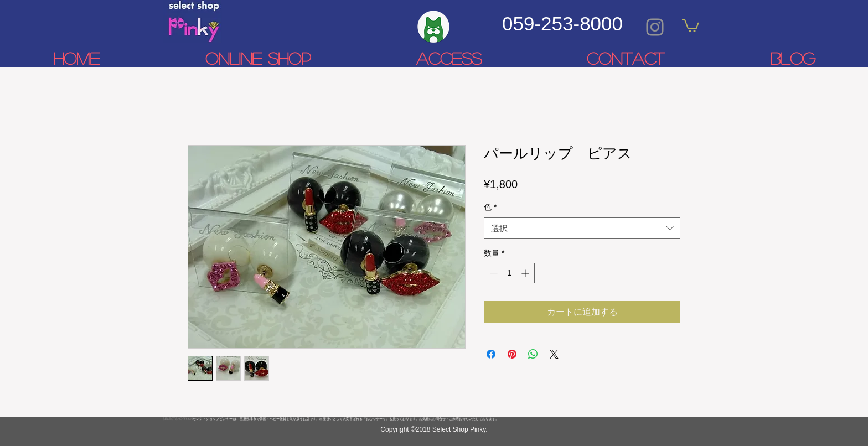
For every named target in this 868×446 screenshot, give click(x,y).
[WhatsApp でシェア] (533, 354)
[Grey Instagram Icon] (655, 27)
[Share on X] (554, 354)
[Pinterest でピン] (512, 354)
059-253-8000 (562, 24)
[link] (691, 25)
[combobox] (582, 228)
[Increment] (526, 273)
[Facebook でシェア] (491, 354)
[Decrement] (492, 273)
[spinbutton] (509, 273)
